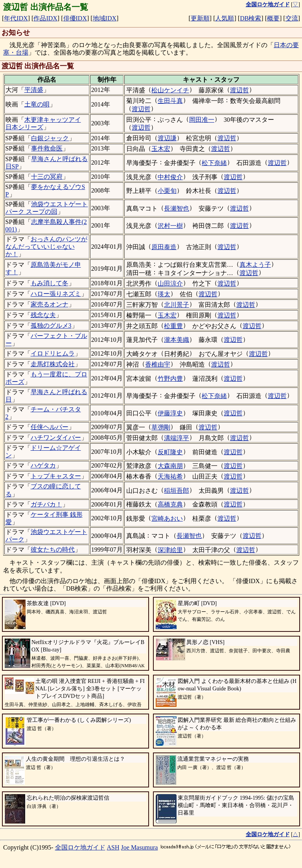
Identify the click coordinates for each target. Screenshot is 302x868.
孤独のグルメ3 (51, 326)
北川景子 (177, 305)
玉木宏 (161, 149)
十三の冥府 (47, 177)
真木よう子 (255, 265)
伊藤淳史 (170, 413)
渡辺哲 (239, 90)
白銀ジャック (50, 138)
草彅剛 (161, 427)
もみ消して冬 (50, 283)
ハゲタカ (43, 465)
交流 (292, 18)
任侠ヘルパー (50, 427)
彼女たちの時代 (53, 550)
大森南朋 (170, 466)
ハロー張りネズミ (56, 294)
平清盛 (34, 90)
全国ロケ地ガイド (80, 847)
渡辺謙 (167, 138)
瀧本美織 (177, 340)
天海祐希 (170, 476)
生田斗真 (170, 101)
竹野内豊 (170, 379)
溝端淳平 (177, 438)
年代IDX (16, 18)
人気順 (225, 18)
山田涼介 (170, 284)
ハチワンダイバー (56, 438)
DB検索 (250, 18)
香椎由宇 (158, 364)
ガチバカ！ (46, 504)
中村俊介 (170, 177)
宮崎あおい (167, 518)
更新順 (200, 18)
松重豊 (173, 326)
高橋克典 (170, 504)
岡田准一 (202, 120)
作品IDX (45, 18)
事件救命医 (47, 148)
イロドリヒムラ (53, 353)
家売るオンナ (50, 304)
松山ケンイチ (170, 90)
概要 (273, 18)
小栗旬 (167, 191)
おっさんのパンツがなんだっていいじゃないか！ (46, 247)
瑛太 (164, 294)
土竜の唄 (37, 104)
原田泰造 (164, 247)
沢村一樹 (170, 226)
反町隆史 (170, 452)
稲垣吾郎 (177, 491)
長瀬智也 (177, 208)
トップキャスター (56, 476)
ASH (113, 847)
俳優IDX (75, 18)
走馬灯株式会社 (53, 364)
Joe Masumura (140, 847)
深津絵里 (170, 550)
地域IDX (105, 18)
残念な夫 (43, 315)
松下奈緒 (214, 163)
